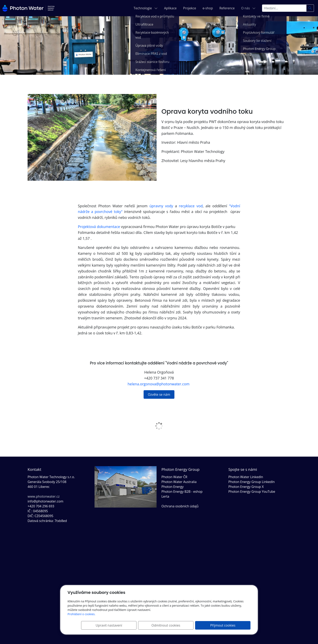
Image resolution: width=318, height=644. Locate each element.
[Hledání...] (284, 8)
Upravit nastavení (150, 625)
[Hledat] (310, 8)
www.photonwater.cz (44, 496)
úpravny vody (161, 206)
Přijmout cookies (231, 625)
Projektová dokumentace (99, 227)
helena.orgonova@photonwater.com (159, 384)
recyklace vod (191, 206)
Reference (227, 8)
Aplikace (170, 8)
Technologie (146, 8)
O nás (248, 8)
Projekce (190, 8)
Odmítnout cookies (190, 625)
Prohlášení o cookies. (81, 614)
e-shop (208, 8)
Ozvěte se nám (159, 394)
